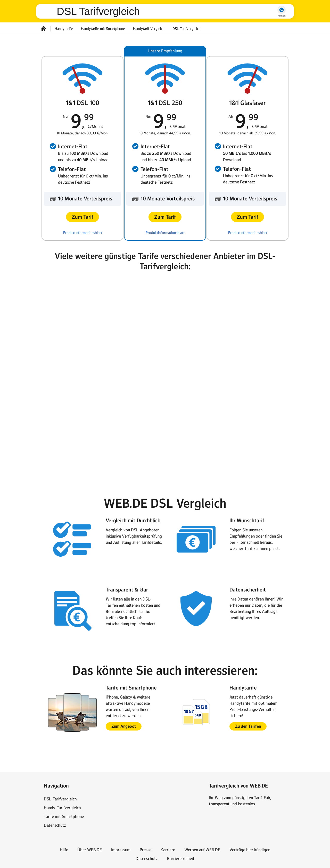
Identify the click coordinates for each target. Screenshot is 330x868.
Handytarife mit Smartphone (103, 29)
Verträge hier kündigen (250, 850)
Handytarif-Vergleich (149, 29)
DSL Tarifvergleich (98, 11)
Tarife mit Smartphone (64, 816)
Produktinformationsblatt (83, 233)
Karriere (168, 850)
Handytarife (64, 29)
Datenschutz (55, 825)
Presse (146, 850)
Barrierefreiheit (181, 858)
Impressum (121, 850)
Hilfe (64, 850)
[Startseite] (43, 29)
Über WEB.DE (90, 850)
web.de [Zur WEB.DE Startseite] (48, 11)
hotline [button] (282, 10)
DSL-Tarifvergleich (60, 799)
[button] (82, 217)
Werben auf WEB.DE (202, 850)
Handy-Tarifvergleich (62, 808)
